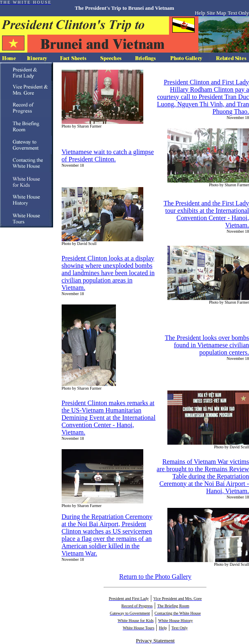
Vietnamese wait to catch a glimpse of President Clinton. (108, 155)
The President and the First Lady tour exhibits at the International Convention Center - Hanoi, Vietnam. (206, 214)
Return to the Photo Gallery (155, 577)
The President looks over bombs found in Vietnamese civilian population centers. (207, 345)
